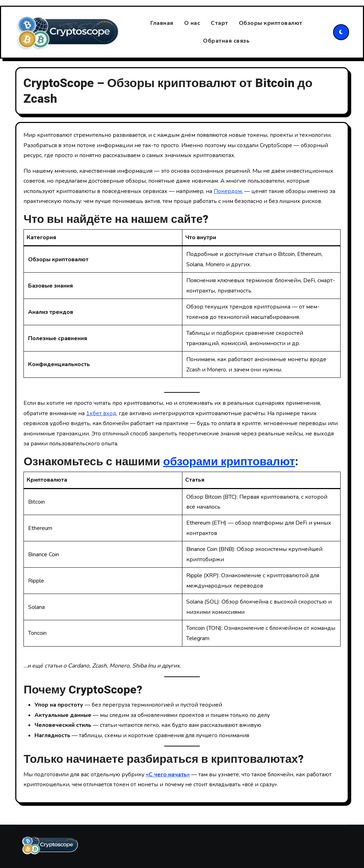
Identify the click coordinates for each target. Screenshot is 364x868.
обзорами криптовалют (229, 462)
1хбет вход (101, 413)
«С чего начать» (168, 775)
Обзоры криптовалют (271, 23)
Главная (162, 23)
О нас (192, 23)
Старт (220, 23)
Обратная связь (226, 41)
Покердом (228, 191)
